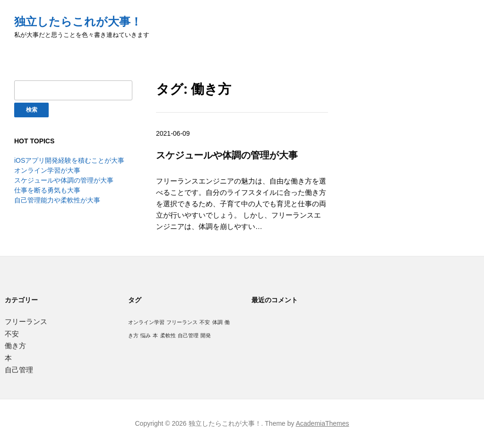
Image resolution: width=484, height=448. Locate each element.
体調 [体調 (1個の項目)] (217, 322)
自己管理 (19, 370)
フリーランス (26, 321)
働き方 (15, 346)
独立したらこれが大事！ (78, 22)
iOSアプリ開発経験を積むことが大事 (69, 160)
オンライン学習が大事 (47, 170)
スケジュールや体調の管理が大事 (64, 180)
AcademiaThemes (323, 423)
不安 (12, 334)
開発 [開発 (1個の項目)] (206, 335)
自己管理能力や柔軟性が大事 (57, 200)
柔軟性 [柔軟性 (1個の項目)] (168, 335)
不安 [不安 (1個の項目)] (205, 322)
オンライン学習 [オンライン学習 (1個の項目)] (146, 322)
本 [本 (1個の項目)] (155, 335)
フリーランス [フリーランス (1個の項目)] (182, 322)
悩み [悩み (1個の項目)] (146, 335)
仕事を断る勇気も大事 (47, 190)
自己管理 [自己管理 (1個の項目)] (188, 335)
